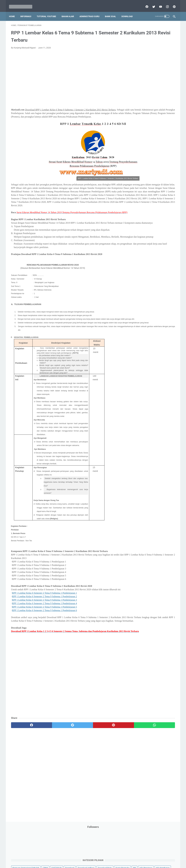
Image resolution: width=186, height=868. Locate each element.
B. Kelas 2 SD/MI (143, 219)
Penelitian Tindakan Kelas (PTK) (147, 147)
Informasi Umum (153, 92)
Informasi (28, 11)
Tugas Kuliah (155, 186)
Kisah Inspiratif (140, 108)
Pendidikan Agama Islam (144, 136)
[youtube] (158, 3)
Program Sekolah (141, 158)
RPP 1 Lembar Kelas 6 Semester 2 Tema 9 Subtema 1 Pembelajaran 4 (44, 632)
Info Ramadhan (157, 86)
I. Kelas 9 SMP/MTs (144, 255)
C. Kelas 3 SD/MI (143, 224)
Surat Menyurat (140, 180)
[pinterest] (172, 3)
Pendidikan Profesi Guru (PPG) (147, 141)
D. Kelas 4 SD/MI (143, 229)
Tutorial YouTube (48, 11)
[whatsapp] (107, 761)
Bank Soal (112, 11)
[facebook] (145, 3)
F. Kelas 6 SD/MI (143, 239)
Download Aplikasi (141, 75)
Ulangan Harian (140, 197)
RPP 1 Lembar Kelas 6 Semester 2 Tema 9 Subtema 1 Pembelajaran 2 (44, 625)
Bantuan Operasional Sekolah (146, 64)
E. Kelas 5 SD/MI (143, 234)
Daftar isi (127, 857)
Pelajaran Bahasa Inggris (144, 130)
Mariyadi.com (97, 864)
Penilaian (169, 147)
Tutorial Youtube (159, 191)
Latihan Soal (156, 108)
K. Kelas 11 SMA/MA (145, 265)
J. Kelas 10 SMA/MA (145, 260)
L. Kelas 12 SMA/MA (145, 270)
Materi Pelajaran (162, 114)
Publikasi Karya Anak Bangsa (146, 163)
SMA (153, 174)
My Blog (136, 119)
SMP (160, 174)
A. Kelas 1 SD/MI (143, 214)
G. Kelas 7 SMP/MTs (145, 244)
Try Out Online (139, 186)
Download (129, 11)
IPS (152, 81)
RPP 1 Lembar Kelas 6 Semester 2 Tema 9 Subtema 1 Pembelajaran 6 (44, 639)
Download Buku (160, 75)
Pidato (162, 152)
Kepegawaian (161, 103)
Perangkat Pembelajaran (144, 152)
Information (138, 97)
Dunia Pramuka (140, 81)
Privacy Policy (73, 857)
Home (14, 11)
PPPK (161, 119)
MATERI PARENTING (142, 114)
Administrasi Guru (91, 11)
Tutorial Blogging (140, 191)
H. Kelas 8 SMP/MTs (145, 250)
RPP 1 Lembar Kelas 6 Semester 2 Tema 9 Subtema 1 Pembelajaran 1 (44, 622)
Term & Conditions (91, 857)
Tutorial (167, 186)
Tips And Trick (157, 180)
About (104, 857)
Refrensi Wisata (140, 174)
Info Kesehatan (140, 86)
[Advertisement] (66, 78)
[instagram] (165, 3)
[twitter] (151, 3)
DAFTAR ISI (138, 70)
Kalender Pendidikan (142, 103)
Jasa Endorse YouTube (157, 97)
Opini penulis (149, 119)
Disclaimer (59, 857)
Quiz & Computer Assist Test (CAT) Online (151, 169)
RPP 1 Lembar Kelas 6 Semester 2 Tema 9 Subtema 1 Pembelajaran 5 (44, 636)
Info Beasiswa (163, 81)
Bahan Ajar (70, 11)
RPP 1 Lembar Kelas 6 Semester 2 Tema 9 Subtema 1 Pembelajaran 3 (44, 629)
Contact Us (115, 857)
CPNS (166, 64)
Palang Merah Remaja (143, 125)
